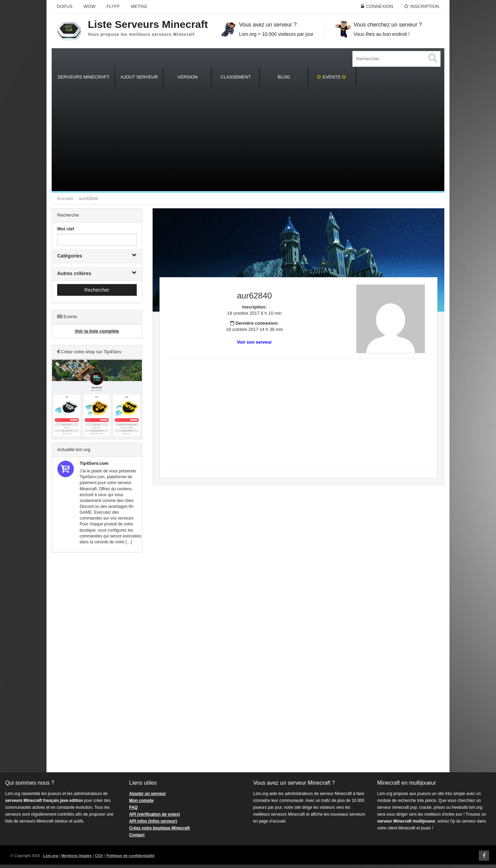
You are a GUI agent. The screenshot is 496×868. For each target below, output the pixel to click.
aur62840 (88, 198)
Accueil (65, 198)
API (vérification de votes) (154, 814)
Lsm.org (51, 856)
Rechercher (97, 290)
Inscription (425, 6)
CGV (99, 856)
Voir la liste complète (97, 331)
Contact (137, 835)
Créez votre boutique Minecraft (159, 828)
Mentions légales (77, 856)
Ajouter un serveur (148, 794)
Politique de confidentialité (130, 856)
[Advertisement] (248, 139)
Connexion (379, 6)
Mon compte (141, 801)
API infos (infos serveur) (153, 821)
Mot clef (66, 229)
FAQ (133, 807)
